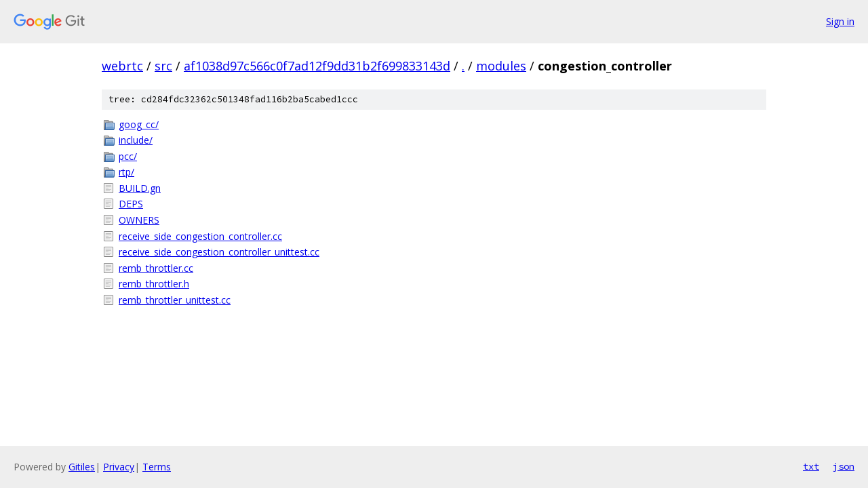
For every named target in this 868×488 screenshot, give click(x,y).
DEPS (131, 204)
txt (811, 466)
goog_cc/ (139, 124)
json (844, 466)
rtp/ (126, 172)
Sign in (840, 21)
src (163, 66)
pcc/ (128, 156)
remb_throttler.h (154, 284)
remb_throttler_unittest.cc (175, 300)
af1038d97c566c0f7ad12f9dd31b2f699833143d (317, 66)
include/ (136, 140)
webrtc (122, 66)
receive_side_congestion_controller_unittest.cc (219, 252)
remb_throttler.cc (156, 268)
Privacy (119, 467)
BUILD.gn (140, 188)
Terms (157, 467)
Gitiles (82, 467)
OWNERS (139, 220)
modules (501, 66)
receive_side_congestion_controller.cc (200, 236)
